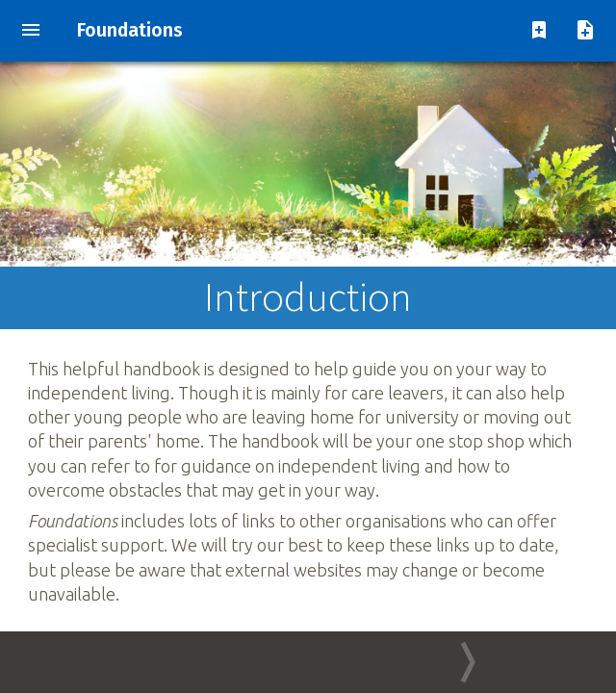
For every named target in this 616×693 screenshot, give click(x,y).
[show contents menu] (31, 31)
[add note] (585, 31)
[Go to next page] (462, 662)
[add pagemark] (539, 31)
